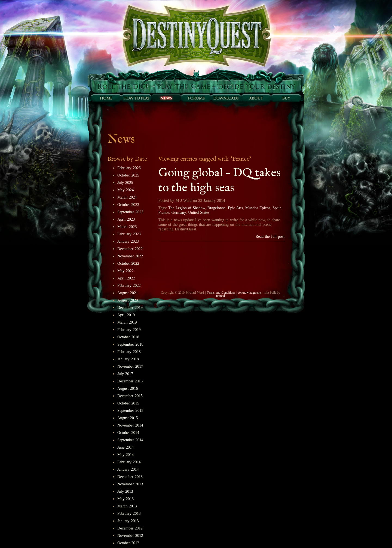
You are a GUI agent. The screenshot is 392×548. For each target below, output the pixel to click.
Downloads (226, 98)
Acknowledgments (250, 293)
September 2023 (130, 212)
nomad (220, 296)
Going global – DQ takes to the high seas (219, 181)
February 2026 (129, 168)
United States (199, 212)
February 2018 (129, 352)
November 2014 (130, 425)
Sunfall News (166, 98)
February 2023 (129, 234)
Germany (179, 212)
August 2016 (128, 388)
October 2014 (128, 433)
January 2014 (128, 469)
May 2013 (125, 499)
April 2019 (126, 315)
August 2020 (128, 300)
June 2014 (125, 447)
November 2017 (130, 366)
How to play (136, 98)
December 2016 (130, 381)
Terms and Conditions (221, 293)
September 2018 (130, 344)
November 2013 (130, 484)
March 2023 (127, 227)
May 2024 (125, 190)
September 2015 (130, 410)
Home (106, 98)
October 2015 (128, 403)
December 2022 (130, 249)
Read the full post (270, 236)
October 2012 (128, 543)
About (256, 98)
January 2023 (128, 241)
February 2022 (129, 285)
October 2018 (128, 337)
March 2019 (127, 322)
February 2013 (129, 513)
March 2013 (127, 506)
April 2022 (126, 278)
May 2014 (125, 455)
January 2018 (128, 359)
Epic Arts (235, 208)
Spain (277, 208)
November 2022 (130, 256)
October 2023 (128, 205)
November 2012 (130, 535)
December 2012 (130, 528)
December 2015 (130, 396)
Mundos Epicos (258, 208)
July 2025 (125, 182)
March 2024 (127, 197)
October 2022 (128, 263)
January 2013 (128, 521)
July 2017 (125, 374)
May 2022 (125, 271)
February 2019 (129, 330)
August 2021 (128, 293)
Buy (286, 98)
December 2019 (130, 308)
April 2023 (126, 219)
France (164, 212)
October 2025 (128, 175)
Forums (196, 98)
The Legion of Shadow (187, 208)
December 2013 (130, 477)
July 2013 (125, 491)
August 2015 (128, 418)
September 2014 (130, 440)
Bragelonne (216, 208)
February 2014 (129, 462)
